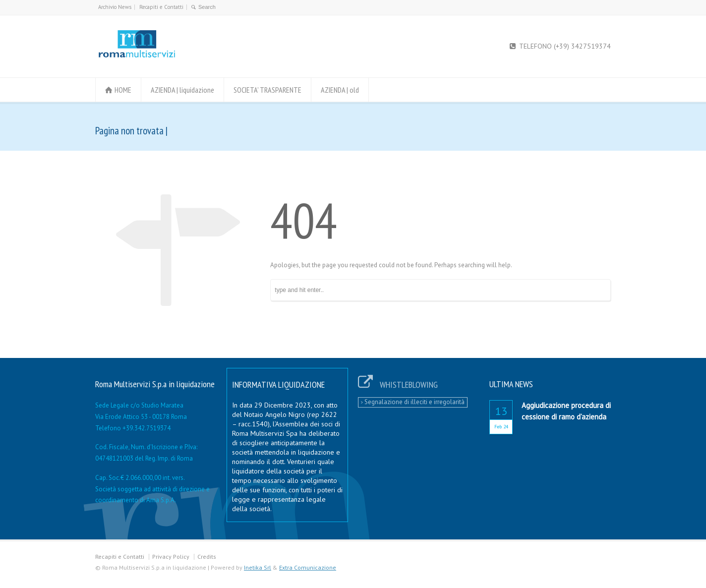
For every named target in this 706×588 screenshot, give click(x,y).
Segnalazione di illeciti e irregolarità (413, 398)
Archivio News (115, 7)
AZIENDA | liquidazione (182, 90)
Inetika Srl (258, 567)
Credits (207, 557)
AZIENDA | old (340, 90)
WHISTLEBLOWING (409, 381)
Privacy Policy (171, 557)
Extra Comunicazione (308, 567)
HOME (123, 90)
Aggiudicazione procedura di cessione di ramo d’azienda (566, 411)
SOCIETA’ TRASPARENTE (267, 90)
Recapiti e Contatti (161, 7)
